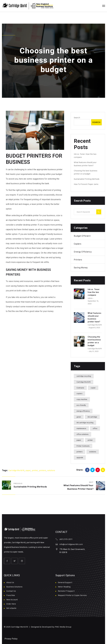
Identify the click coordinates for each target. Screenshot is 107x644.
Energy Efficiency (83, 252)
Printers (78, 260)
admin (90, 298)
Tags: (5, 470)
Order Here (11, 604)
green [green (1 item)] (79, 417)
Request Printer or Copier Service (72, 595)
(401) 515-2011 (66, 539)
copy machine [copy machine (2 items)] (82, 399)
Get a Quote (11, 608)
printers (43, 470)
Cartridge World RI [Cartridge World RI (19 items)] (84, 382)
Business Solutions (14, 587)
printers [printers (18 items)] (80, 452)
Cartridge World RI (95, 325)
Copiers (78, 244)
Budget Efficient (82, 236)
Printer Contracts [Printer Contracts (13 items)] (83, 446)
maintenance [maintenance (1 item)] (81, 428)
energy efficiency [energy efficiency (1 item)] (83, 411)
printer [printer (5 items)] (90, 440)
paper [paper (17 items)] (79, 440)
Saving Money (81, 268)
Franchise (11, 595)
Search (77, 118)
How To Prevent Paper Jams (86, 184)
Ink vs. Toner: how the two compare (94, 292)
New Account (12, 600)
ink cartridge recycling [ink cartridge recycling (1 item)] (85, 423)
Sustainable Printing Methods (87, 179)
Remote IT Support (66, 591)
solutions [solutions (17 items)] (93, 452)
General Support (65, 582)
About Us (10, 582)
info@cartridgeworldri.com (71, 544)
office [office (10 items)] (95, 428)
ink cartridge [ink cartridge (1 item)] (92, 417)
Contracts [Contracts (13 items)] (80, 388)
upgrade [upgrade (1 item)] (80, 457)
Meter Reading (64, 587)
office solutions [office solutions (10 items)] (83, 434)
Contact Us (11, 591)
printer (35, 470)
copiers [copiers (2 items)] (79, 393)
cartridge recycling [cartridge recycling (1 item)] (84, 376)
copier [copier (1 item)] (93, 388)
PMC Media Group (63, 627)
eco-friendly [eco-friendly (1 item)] (81, 405)
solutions (51, 470)
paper (28, 470)
